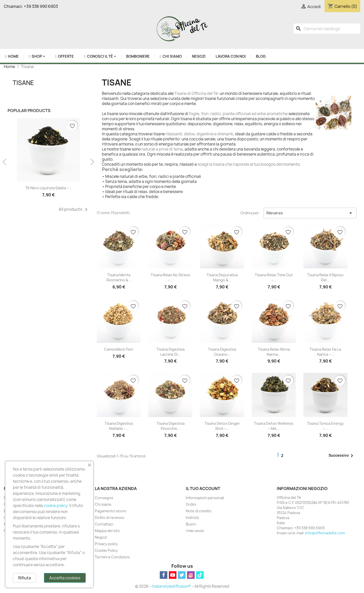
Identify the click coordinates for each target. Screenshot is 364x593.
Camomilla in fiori (119, 349)
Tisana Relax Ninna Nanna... (274, 352)
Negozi (101, 537)
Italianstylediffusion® (172, 586)
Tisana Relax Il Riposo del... (325, 277)
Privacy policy (106, 544)
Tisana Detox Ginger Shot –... (222, 426)
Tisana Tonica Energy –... (325, 426)
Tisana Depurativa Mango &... (222, 277)
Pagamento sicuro (111, 511)
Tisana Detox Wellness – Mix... (274, 426)
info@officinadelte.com (325, 533)
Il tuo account (203, 489)
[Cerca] (327, 29)
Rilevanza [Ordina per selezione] (310, 213)
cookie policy (56, 506)
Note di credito (199, 511)
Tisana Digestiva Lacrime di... (170, 352)
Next (92, 162)
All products (74, 209)
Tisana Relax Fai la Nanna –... (325, 352)
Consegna (104, 498)
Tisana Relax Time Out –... (274, 277)
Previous (5, 162)
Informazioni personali (205, 498)
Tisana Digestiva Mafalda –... (119, 426)
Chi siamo (103, 504)
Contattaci (104, 524)
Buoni (191, 524)
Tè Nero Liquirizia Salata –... (49, 188)
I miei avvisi (195, 531)
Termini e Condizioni (112, 557)
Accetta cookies (65, 578)
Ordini (191, 504)
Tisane (23, 83)
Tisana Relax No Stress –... (170, 277)
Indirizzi (192, 517)
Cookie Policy (106, 550)
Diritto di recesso (110, 517)
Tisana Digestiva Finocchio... (170, 426)
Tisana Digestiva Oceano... (222, 352)
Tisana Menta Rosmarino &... (119, 277)
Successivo (342, 456)
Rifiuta (25, 578)
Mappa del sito (107, 531)
